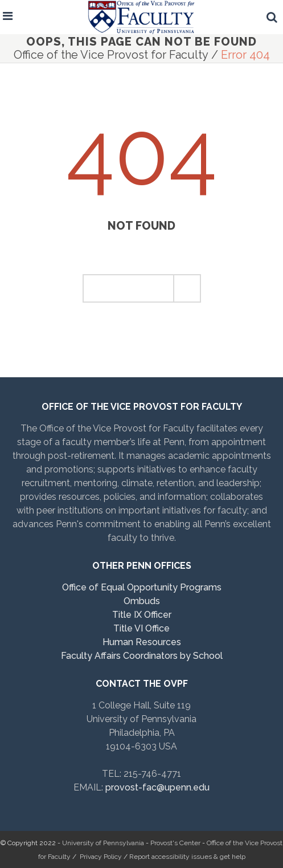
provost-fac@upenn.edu (157, 787)
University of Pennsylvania (103, 843)
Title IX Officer (142, 615)
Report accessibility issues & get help (187, 857)
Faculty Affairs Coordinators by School (142, 656)
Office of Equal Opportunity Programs (142, 587)
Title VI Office (141, 628)
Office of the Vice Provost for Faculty (111, 55)
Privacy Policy (101, 857)
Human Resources (142, 642)
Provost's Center (175, 843)
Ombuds (142, 601)
